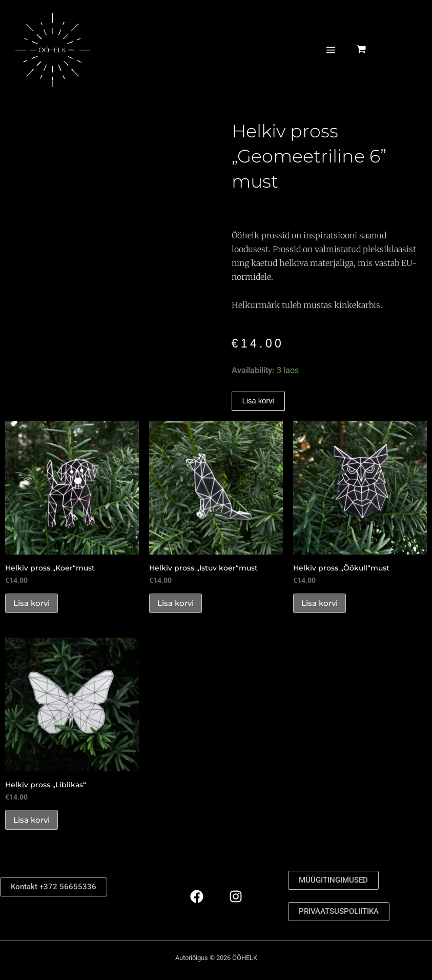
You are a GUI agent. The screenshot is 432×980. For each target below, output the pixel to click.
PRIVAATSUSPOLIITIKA (343, 912)
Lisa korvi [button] (34, 606)
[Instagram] (236, 896)
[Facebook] (197, 896)
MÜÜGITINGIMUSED (336, 880)
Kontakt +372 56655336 (55, 886)
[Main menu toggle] (330, 63)
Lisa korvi (260, 401)
